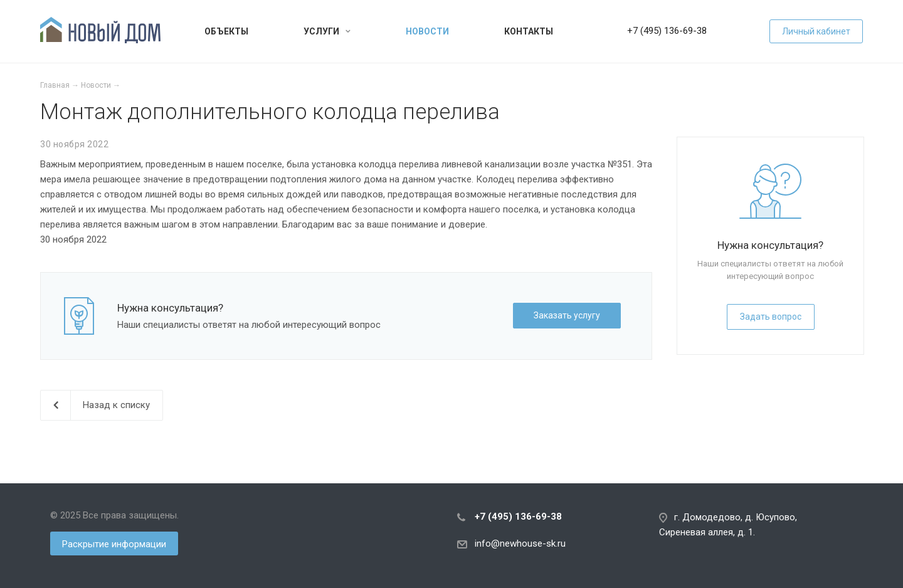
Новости (427, 31)
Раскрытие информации (114, 544)
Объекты (226, 31)
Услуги (327, 31)
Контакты (529, 31)
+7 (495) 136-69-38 (667, 31)
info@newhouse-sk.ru (520, 543)
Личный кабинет (816, 31)
